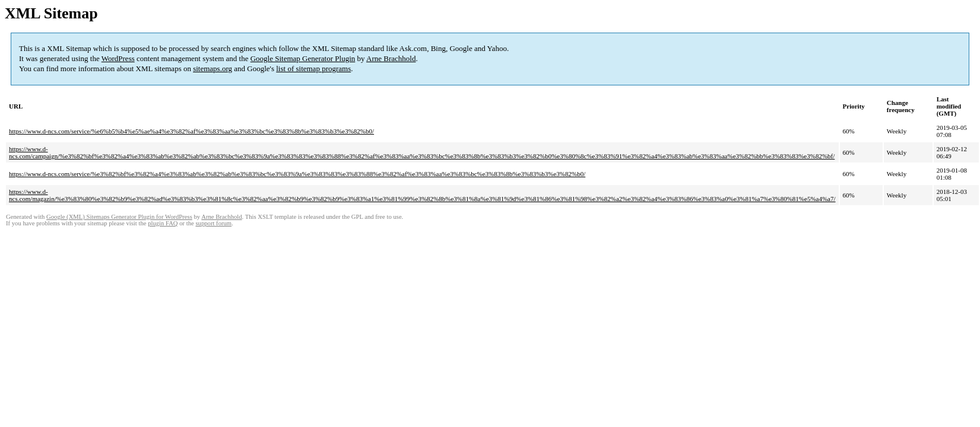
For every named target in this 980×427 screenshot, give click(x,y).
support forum (213, 223)
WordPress (118, 58)
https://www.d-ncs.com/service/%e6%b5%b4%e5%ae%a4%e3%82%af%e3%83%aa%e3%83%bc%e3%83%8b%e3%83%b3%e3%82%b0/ (191, 131)
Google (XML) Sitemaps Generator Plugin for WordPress (119, 217)
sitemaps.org (213, 68)
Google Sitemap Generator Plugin (303, 58)
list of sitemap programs (313, 68)
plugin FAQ (163, 223)
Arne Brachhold (391, 58)
